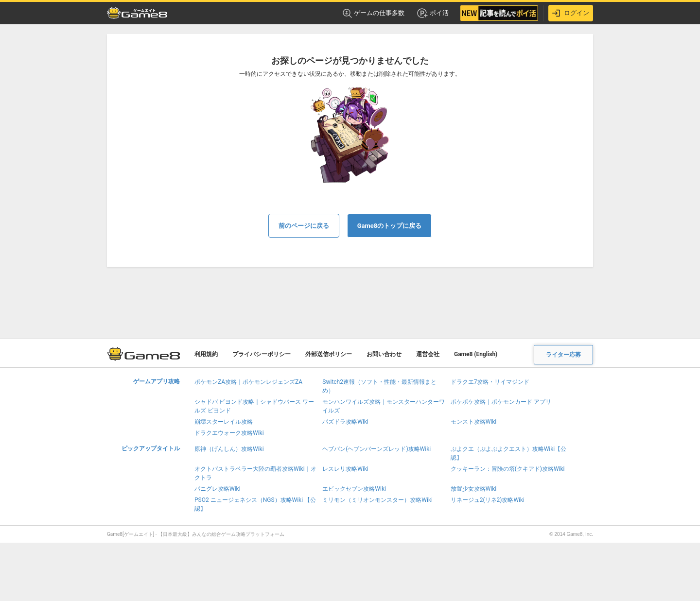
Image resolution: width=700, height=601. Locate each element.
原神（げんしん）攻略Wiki (229, 449)
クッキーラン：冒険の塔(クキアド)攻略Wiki (508, 469)
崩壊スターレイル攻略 (224, 422)
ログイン (571, 13)
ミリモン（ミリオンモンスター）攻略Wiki (377, 500)
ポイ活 (432, 13)
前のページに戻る (304, 226)
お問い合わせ (384, 354)
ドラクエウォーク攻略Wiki (229, 433)
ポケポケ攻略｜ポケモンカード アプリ (501, 402)
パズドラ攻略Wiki (345, 422)
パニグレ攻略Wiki (218, 489)
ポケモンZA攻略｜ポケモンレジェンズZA (248, 382)
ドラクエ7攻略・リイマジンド (490, 382)
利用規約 (206, 354)
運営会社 (428, 354)
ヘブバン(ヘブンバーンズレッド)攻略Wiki (376, 449)
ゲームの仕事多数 (374, 13)
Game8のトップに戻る (390, 226)
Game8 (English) (476, 354)
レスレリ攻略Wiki (345, 469)
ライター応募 (563, 355)
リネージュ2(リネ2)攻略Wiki (488, 500)
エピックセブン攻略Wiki (354, 489)
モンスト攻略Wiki (474, 422)
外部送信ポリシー (329, 354)
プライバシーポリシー (262, 354)
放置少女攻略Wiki (474, 489)
